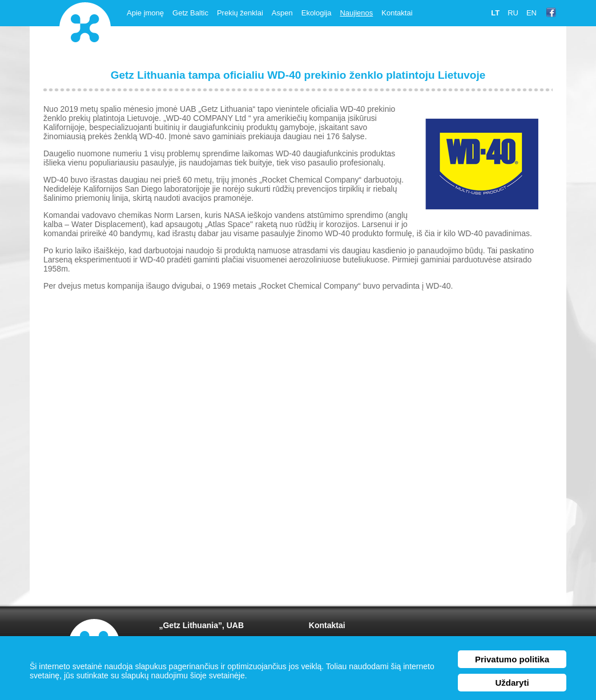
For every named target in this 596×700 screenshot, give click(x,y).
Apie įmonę (145, 13)
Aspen (282, 13)
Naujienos (356, 13)
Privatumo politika (512, 659)
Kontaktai (397, 13)
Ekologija (317, 13)
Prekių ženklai (240, 13)
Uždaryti (512, 683)
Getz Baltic (190, 13)
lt (495, 13)
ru (513, 13)
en (531, 13)
